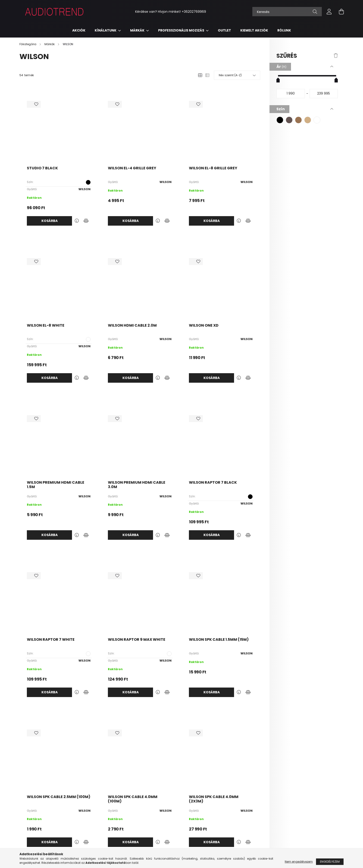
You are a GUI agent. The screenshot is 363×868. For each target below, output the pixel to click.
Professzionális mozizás (181, 30)
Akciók (79, 30)
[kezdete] (291, 94)
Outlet (224, 30)
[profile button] (329, 12)
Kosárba (50, 221)
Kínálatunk (106, 30)
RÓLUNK (284, 30)
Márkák (138, 30)
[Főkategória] (28, 44)
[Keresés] (287, 12)
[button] (280, 120)
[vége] (324, 94)
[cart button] (341, 12)
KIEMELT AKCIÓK (254, 30)
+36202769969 (194, 12)
